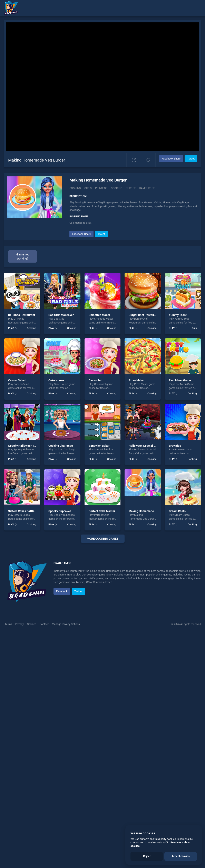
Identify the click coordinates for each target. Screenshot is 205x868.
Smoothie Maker (99, 315)
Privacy (19, 624)
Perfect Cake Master (102, 511)
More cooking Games (103, 539)
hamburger (147, 188)
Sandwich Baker (99, 446)
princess (101, 188)
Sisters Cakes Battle (21, 511)
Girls (88, 188)
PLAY (11, 328)
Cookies (32, 624)
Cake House (56, 380)
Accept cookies (181, 856)
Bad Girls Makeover (61, 315)
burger (131, 188)
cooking (117, 188)
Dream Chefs (177, 511)
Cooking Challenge (61, 446)
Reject (147, 856)
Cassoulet (95, 380)
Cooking (75, 188)
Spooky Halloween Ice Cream (27, 446)
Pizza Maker (137, 380)
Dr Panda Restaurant (22, 315)
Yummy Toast (178, 315)
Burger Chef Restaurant (144, 315)
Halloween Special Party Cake (148, 446)
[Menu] (198, 8)
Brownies (175, 446)
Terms (9, 624)
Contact (44, 624)
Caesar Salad (17, 380)
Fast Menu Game (180, 380)
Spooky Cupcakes (60, 511)
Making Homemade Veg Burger (149, 511)
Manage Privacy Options (66, 624)
